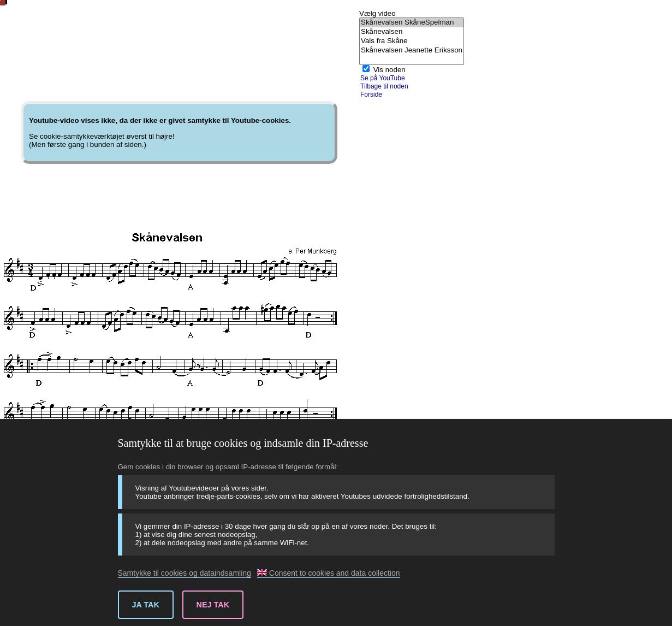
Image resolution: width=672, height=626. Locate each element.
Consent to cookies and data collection (329, 573)
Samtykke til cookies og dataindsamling (185, 573)
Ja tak (146, 605)
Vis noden (389, 70)
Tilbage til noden (384, 86)
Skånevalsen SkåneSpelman (412, 23)
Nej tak (213, 605)
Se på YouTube (383, 78)
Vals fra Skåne (412, 41)
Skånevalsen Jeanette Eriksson (412, 51)
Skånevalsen (412, 32)
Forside (371, 95)
